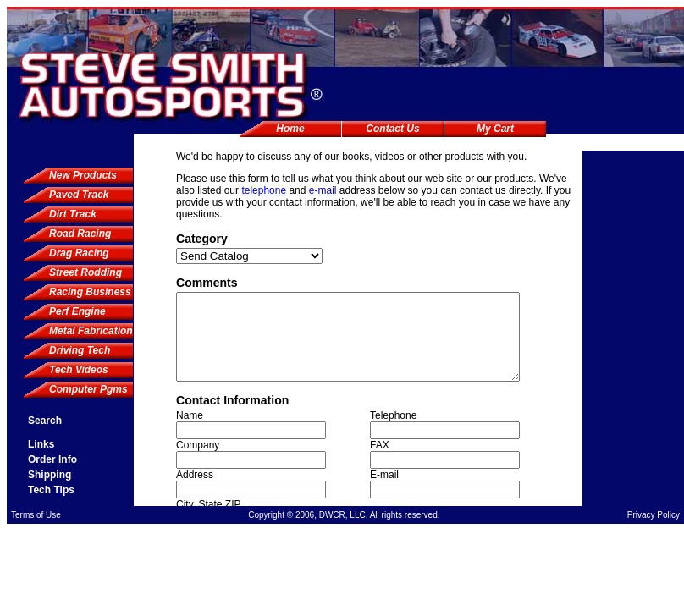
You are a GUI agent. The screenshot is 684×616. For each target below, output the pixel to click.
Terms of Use (36, 515)
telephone (264, 190)
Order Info (52, 459)
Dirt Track (73, 214)
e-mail (323, 190)
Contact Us (392, 129)
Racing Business (90, 292)
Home (290, 129)
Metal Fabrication (91, 331)
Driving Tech (80, 350)
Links (41, 444)
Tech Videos (79, 370)
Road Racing (80, 234)
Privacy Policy (654, 515)
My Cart (495, 129)
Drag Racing (79, 253)
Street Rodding (85, 272)
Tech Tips (51, 490)
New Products (83, 175)
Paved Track (79, 195)
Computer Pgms (88, 389)
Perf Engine (77, 311)
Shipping (50, 475)
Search (45, 421)
